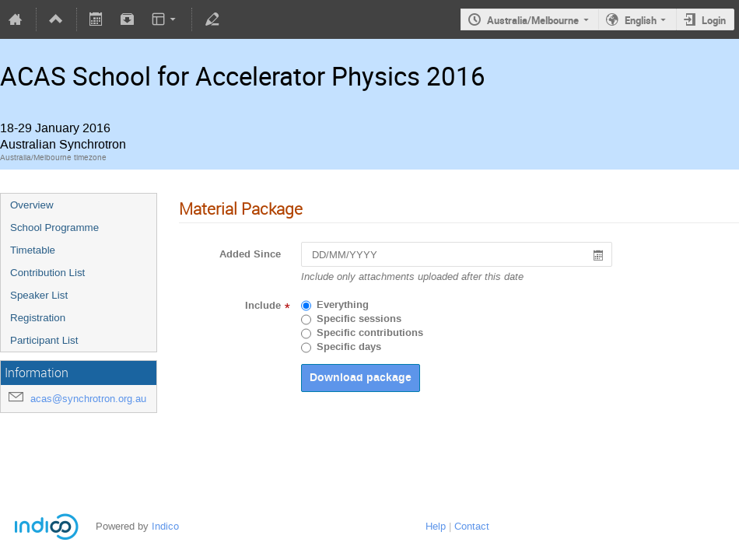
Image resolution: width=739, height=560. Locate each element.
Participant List (44, 340)
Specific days (349, 347)
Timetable (33, 250)
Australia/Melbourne (533, 20)
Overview (32, 205)
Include (263, 306)
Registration (38, 318)
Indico (165, 526)
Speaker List (39, 295)
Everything (343, 305)
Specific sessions (359, 319)
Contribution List (47, 273)
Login (714, 20)
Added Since (250, 254)
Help (436, 526)
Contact (472, 526)
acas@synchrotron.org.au (88, 399)
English (641, 20)
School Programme (54, 227)
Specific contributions (370, 333)
